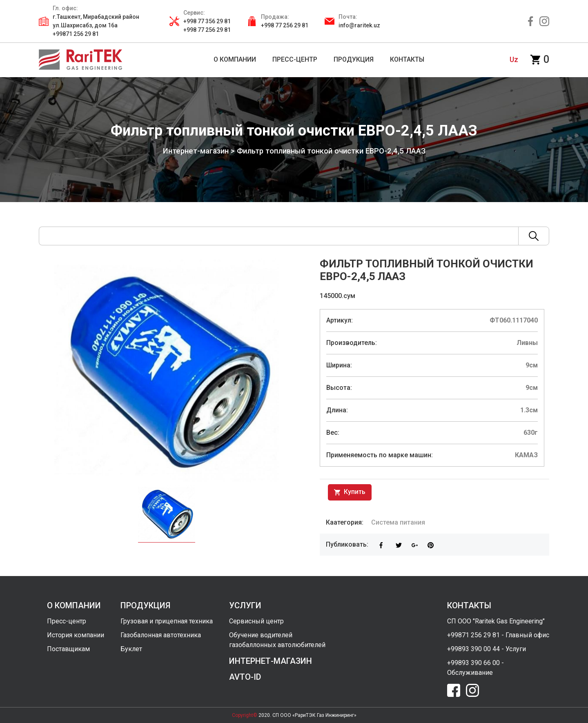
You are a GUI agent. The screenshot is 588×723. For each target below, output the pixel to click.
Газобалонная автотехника (161, 635)
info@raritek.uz (359, 25)
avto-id (245, 677)
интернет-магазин (271, 661)
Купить (350, 492)
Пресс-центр (67, 621)
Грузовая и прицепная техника (167, 621)
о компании (74, 605)
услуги (245, 605)
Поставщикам (68, 649)
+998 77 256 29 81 (285, 25)
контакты (469, 605)
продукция (145, 605)
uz (514, 59)
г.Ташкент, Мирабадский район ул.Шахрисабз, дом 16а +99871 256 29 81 (96, 25)
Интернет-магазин (196, 151)
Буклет (131, 649)
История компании (76, 635)
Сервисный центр (256, 621)
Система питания (398, 522)
